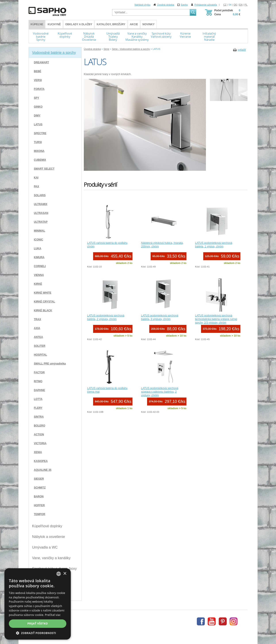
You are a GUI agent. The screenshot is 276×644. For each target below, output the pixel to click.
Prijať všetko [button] (38, 624)
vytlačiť (242, 50)
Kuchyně (54, 24)
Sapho (184, 5)
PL (246, 5)
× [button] (65, 574)
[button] (38, 633)
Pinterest (223, 621)
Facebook (201, 621)
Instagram (234, 621)
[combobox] (59, 574)
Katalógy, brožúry (111, 24)
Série (106, 49)
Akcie (134, 24)
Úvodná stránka (166, 5)
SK (230, 5)
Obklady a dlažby (79, 24)
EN (241, 5)
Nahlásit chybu (142, 5)
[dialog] (38, 604)
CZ (225, 5)
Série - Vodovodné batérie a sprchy (131, 49)
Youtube (212, 621)
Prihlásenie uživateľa (206, 5)
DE (235, 5)
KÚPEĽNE (37, 24)
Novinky (149, 24)
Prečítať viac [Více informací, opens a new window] (53, 615)
